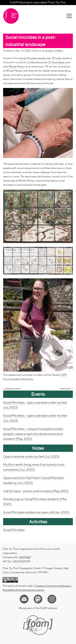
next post (66, 388)
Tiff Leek (56, 58)
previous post (13, 388)
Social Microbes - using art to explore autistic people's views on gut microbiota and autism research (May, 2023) (33, 434)
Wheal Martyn (17, 67)
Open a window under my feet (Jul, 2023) (31, 456)
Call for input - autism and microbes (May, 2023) (36, 491)
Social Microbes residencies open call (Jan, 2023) (36, 512)
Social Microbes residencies (35, 58)
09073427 (25, 557)
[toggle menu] (69, 16)
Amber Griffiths (54, 51)
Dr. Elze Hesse (56, 62)
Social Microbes (14, 530)
